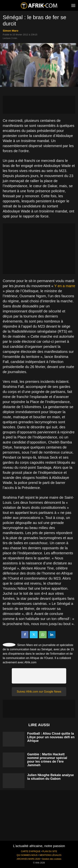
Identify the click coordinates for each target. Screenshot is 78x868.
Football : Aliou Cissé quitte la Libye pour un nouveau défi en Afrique (51, 737)
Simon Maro (11, 31)
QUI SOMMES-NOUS (27, 855)
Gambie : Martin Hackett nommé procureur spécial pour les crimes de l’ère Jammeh (47, 760)
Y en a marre (65, 286)
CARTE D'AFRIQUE (31, 851)
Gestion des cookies (52, 859)
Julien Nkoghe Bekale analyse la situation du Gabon (51, 777)
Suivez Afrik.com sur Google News (39, 692)
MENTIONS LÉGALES (50, 855)
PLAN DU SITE (50, 851)
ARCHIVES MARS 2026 (28, 859)
